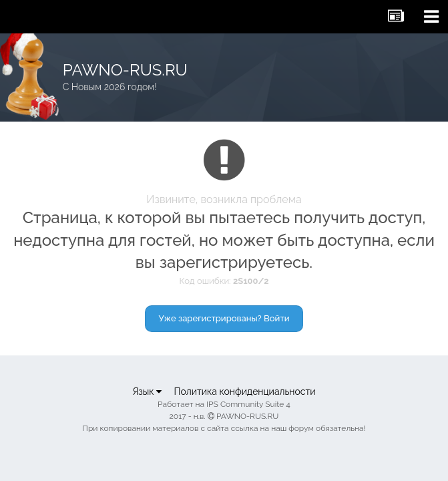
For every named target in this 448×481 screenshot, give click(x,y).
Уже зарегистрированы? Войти (224, 318)
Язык (147, 391)
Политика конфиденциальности (244, 391)
